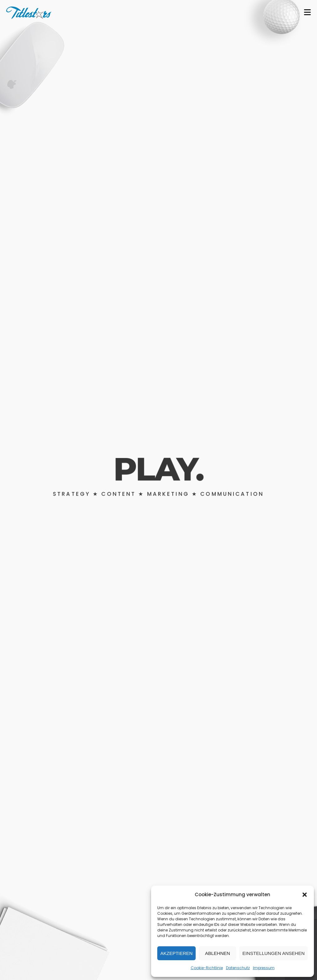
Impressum (264, 968)
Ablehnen (217, 953)
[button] (305, 895)
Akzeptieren (176, 953)
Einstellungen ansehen (274, 953)
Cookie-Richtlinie (207, 968)
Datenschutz (238, 968)
